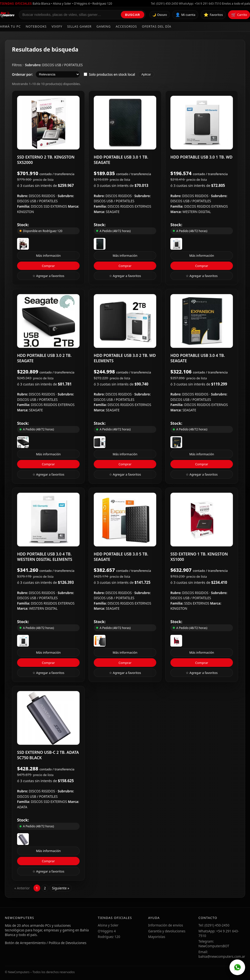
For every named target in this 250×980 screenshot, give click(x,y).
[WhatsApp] (237, 967)
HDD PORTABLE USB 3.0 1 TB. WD (201, 157)
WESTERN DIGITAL (197, 212)
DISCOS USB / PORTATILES (62, 65)
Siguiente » (61, 888)
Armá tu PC (10, 26)
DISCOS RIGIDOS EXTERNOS (130, 206)
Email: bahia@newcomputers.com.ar (222, 954)
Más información (48, 256)
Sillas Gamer (79, 26)
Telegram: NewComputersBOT (214, 944)
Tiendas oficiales (16, 4)
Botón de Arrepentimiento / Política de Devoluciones (46, 943)
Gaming (104, 26)
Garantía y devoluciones (167, 931)
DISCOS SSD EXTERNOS (49, 206)
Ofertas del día (156, 26)
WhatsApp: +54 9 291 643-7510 (200, 4)
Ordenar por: (22, 74)
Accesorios (126, 26)
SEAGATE (113, 212)
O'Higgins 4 (107, 931)
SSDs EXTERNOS (197, 603)
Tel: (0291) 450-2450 (165, 4)
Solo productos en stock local (109, 74)
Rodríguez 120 (109, 937)
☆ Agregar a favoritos (48, 276)
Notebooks (36, 26)
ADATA (22, 807)
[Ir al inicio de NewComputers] (7, 15)
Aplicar (146, 74)
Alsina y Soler (108, 925)
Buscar (132, 15)
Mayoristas (157, 937)
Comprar (48, 266)
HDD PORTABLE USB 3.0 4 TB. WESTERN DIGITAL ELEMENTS (45, 557)
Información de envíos (166, 925)
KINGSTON (26, 212)
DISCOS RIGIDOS (42, 196)
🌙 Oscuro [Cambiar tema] (160, 15)
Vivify (57, 26)
